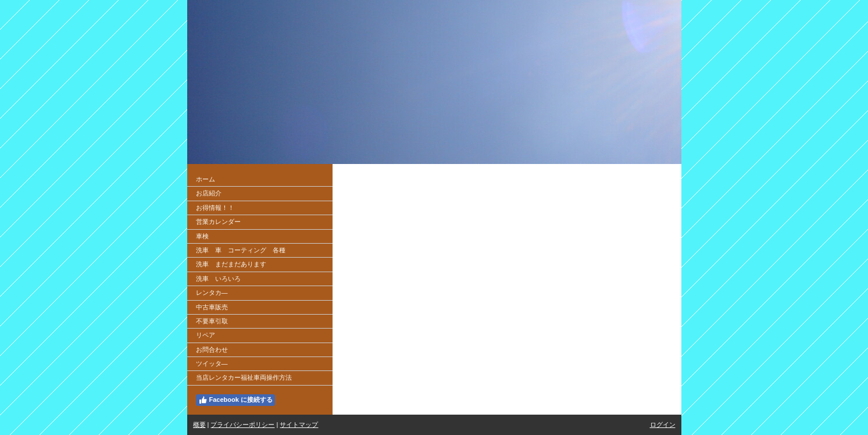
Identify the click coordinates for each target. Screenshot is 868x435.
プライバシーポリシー (242, 425)
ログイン (663, 425)
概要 (199, 425)
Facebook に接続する (235, 400)
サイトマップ (299, 425)
